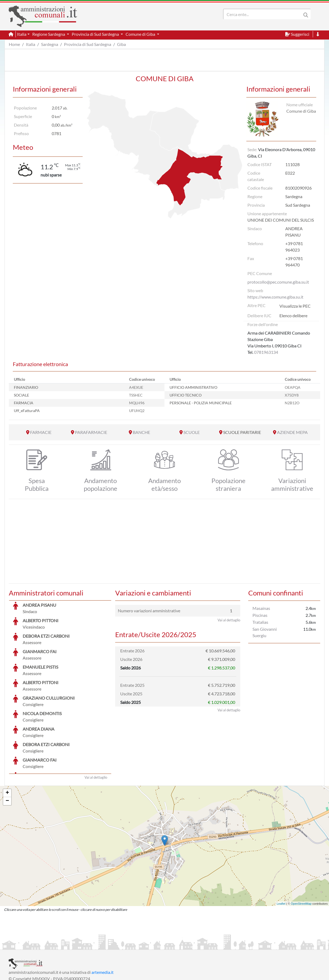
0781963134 (266, 352)
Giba (121, 44)
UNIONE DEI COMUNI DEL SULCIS (281, 220)
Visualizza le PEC (295, 306)
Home (14, 44)
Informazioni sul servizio (31, 945)
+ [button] (7, 753)
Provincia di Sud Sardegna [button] (96, 34)
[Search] (263, 14)
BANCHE (141, 432)
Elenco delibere (293, 315)
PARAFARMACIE (91, 432)
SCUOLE (192, 432)
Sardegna (50, 44)
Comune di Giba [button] (141, 34)
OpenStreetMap (301, 864)
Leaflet (281, 864)
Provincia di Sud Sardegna (88, 44)
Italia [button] (22, 34)
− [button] (7, 761)
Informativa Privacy (74, 945)
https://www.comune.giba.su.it (275, 297)
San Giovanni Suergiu (265, 632)
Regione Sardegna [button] (49, 34)
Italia (31, 44)
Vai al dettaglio (96, 737)
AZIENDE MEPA (292, 432)
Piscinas (260, 615)
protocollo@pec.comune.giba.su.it (278, 282)
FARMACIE (41, 432)
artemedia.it (103, 932)
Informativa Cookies (114, 945)
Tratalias (260, 622)
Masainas (261, 608)
